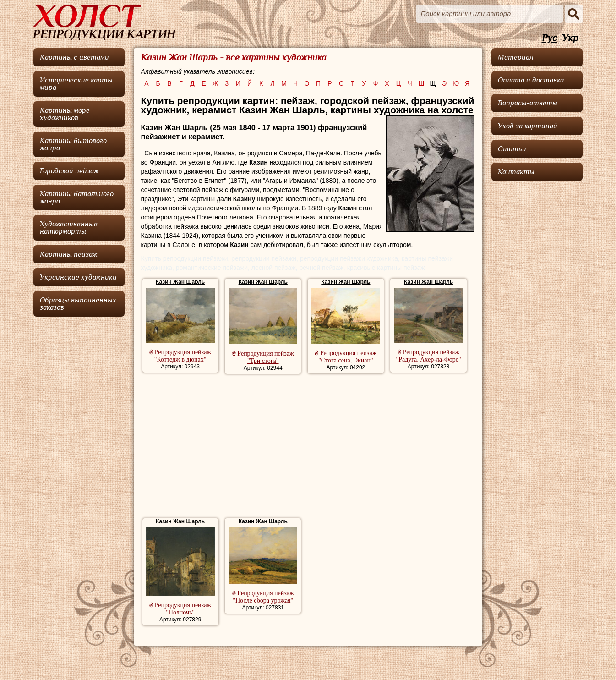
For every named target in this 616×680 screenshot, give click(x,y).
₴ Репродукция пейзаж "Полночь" (180, 609)
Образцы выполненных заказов (78, 304)
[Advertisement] (308, 447)
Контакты (516, 172)
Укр (570, 38)
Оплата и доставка (531, 80)
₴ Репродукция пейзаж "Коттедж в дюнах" (180, 356)
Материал (516, 57)
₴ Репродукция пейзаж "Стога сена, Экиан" (346, 357)
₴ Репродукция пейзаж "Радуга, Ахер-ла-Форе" (428, 356)
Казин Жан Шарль (180, 282)
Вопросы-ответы (528, 103)
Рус (550, 38)
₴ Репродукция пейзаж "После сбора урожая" (263, 597)
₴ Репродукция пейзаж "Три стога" (263, 357)
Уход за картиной (528, 126)
